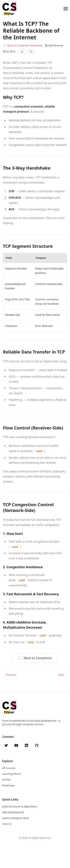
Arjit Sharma (56, 45)
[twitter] (6, 745)
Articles (7, 780)
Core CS (7, 824)
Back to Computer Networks (25, 45)
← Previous (10, 675)
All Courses (9, 768)
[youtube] (16, 745)
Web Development (13, 812)
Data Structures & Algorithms (20, 806)
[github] (37, 745)
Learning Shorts (12, 774)
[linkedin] (26, 745)
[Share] (31, 52)
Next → (63, 675)
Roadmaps (9, 785)
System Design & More (16, 818)
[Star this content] (22, 52)
